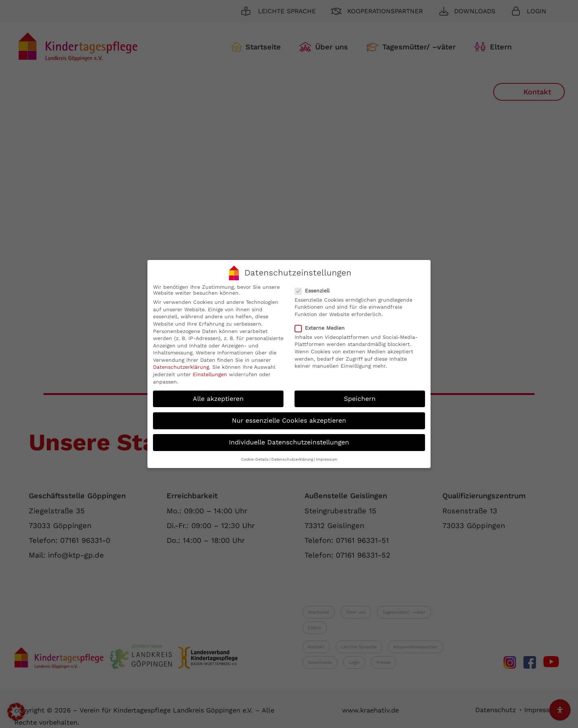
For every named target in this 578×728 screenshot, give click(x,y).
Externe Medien (323, 328)
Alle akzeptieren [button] (218, 399)
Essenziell (315, 291)
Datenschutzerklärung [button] (292, 459)
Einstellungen (210, 374)
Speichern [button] (360, 399)
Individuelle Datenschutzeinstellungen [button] (289, 442)
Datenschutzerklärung (181, 367)
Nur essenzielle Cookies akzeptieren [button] (289, 420)
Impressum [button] (327, 459)
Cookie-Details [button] (255, 459)
